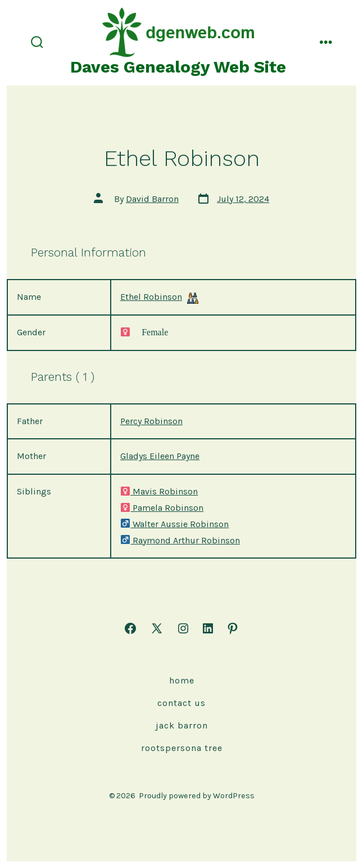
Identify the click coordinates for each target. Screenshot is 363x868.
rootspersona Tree (182, 748)
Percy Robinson (151, 421)
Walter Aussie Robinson (174, 524)
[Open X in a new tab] (157, 628)
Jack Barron (182, 725)
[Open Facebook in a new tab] (130, 628)
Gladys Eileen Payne (160, 456)
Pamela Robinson (162, 508)
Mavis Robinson (159, 491)
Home (182, 680)
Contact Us (182, 703)
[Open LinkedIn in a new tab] (208, 628)
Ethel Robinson (151, 297)
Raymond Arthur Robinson (180, 540)
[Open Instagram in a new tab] (183, 628)
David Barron (152, 199)
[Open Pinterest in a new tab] (233, 628)
